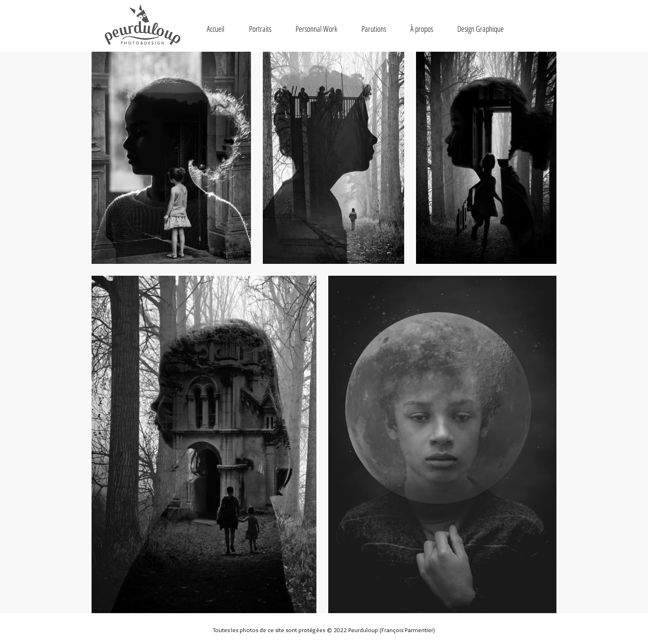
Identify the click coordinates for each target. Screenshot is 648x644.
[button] (260, 29)
